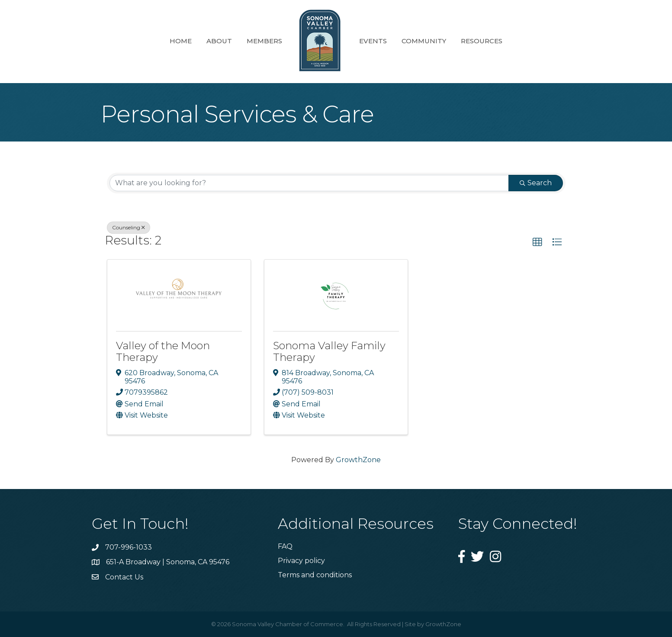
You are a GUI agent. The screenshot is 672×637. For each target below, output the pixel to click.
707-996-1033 (129, 547)
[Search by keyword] (309, 183)
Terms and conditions (315, 575)
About (219, 41)
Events (373, 41)
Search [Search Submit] (536, 183)
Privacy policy (301, 561)
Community (424, 41)
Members (264, 41)
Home (181, 41)
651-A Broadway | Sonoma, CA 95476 (168, 562)
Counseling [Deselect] (129, 227)
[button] (537, 242)
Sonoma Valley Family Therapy (329, 351)
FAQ (285, 546)
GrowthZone (358, 460)
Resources (482, 41)
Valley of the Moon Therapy (163, 351)
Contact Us (124, 577)
